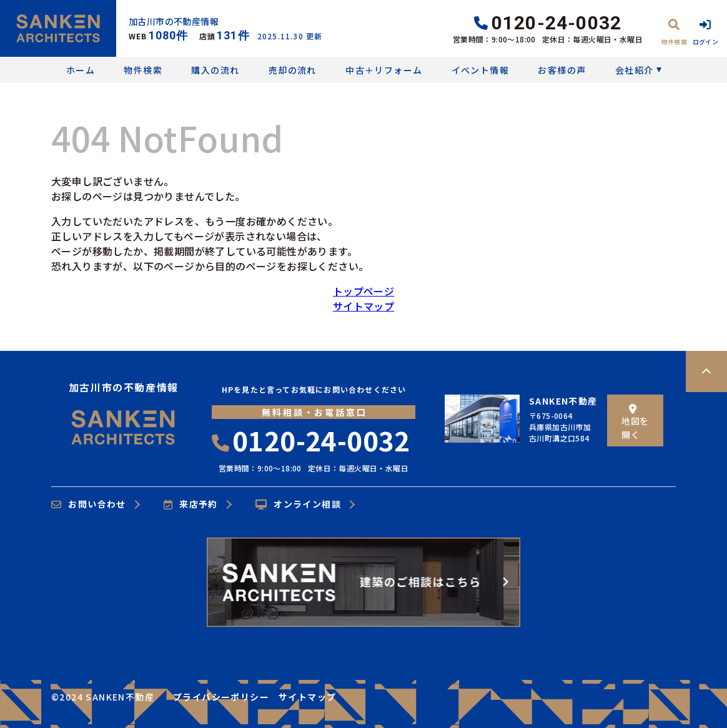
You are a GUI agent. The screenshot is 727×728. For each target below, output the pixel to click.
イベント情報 (480, 70)
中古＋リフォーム (384, 70)
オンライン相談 (298, 504)
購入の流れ (215, 70)
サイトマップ (363, 306)
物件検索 (143, 70)
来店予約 (191, 504)
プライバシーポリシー (221, 697)
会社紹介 (635, 70)
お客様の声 (562, 70)
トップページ (363, 291)
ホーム (81, 70)
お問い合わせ (89, 504)
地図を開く (635, 422)
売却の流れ (293, 70)
